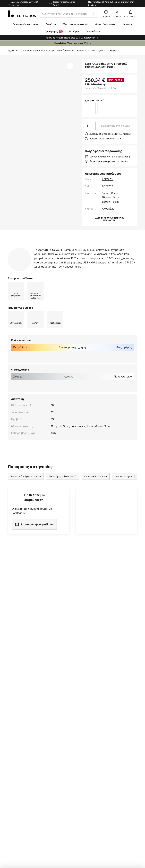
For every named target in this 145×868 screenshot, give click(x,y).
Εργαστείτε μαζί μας (65, 689)
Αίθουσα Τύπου (61, 704)
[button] (70, 66)
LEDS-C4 (108, 179)
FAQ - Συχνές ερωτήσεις (23, 676)
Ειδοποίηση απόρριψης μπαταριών (73, 831)
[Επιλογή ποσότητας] (90, 126)
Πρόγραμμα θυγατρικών (67, 678)
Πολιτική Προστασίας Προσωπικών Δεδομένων (106, 826)
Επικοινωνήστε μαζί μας (23, 691)
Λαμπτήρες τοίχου (54, 50)
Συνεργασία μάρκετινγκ (67, 672)
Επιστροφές (15, 703)
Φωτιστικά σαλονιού (96, 489)
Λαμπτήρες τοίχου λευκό (63, 489)
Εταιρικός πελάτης (64, 683)
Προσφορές (54, 32)
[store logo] (22, 14)
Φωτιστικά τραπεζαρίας (128, 489)
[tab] (31, 248)
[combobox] (69, 14)
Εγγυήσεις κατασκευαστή (24, 724)
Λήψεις (15, 254)
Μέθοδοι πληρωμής (20, 708)
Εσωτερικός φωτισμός (33, 50)
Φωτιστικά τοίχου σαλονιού (26, 489)
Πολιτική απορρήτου (109, 677)
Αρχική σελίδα (15, 50)
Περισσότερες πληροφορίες (87, 248)
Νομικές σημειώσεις (109, 682)
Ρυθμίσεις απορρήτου (26, 826)
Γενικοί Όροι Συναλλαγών (112, 671)
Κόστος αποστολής (20, 697)
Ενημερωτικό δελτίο (64, 666)
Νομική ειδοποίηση (47, 826)
